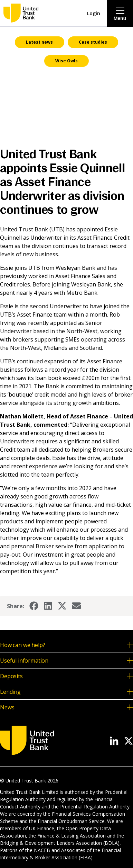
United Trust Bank (24, 229)
